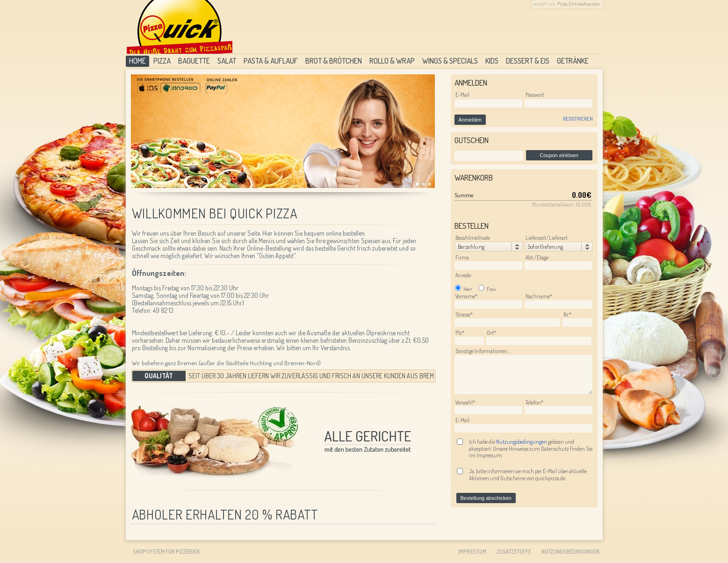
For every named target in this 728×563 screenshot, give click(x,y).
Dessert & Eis (528, 61)
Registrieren (578, 119)
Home (137, 61)
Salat (227, 61)
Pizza (162, 61)
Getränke (573, 61)
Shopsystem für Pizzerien (166, 552)
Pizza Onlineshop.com (579, 4)
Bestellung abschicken (486, 498)
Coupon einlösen (559, 155)
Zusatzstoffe (514, 552)
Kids (492, 61)
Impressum (472, 552)
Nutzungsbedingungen (522, 442)
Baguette (194, 61)
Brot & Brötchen (334, 61)
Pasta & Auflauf (271, 61)
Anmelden (470, 120)
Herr (464, 289)
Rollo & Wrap (392, 61)
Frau (487, 289)
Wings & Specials (450, 61)
